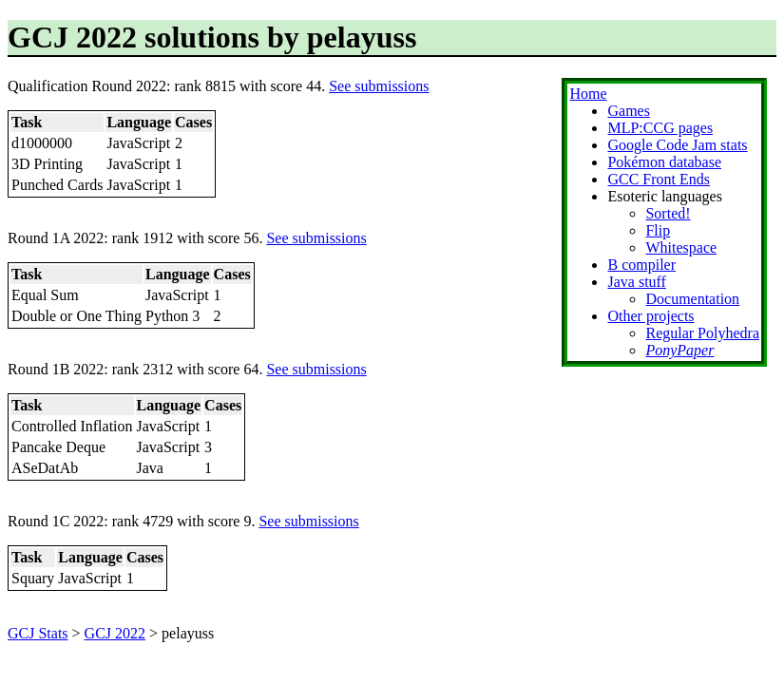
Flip (658, 230)
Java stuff (636, 282)
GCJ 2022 (115, 633)
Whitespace (681, 247)
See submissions (379, 86)
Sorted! (668, 213)
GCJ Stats (38, 633)
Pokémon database (664, 162)
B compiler (641, 265)
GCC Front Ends (659, 179)
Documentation (692, 299)
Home (588, 94)
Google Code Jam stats (677, 145)
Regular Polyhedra (702, 333)
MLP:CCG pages (660, 128)
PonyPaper (679, 350)
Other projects (650, 316)
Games (628, 111)
